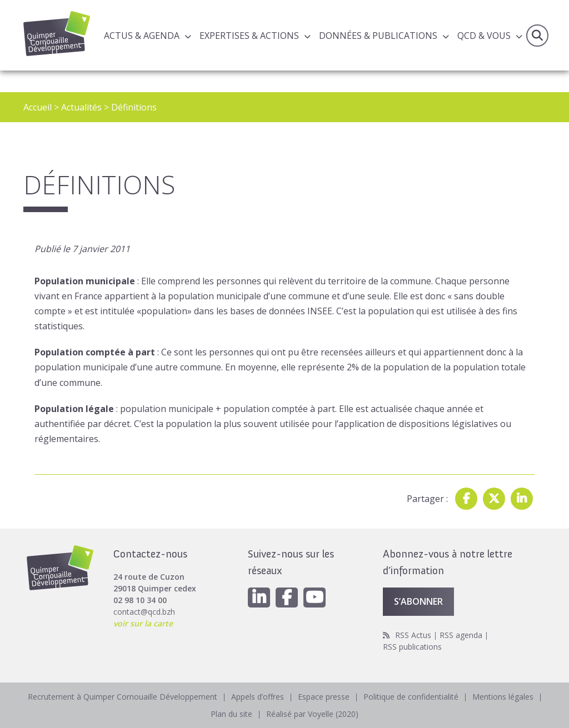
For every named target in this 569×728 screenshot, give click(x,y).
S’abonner (418, 601)
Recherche (537, 36)
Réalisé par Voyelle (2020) (312, 714)
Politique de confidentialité (411, 697)
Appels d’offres (258, 697)
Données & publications (378, 36)
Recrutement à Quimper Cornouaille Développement (123, 697)
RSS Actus (413, 635)
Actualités (81, 107)
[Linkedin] (259, 598)
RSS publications (412, 647)
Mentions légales (503, 697)
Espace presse (324, 697)
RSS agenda (461, 635)
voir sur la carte (143, 623)
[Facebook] (287, 598)
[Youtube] (315, 598)
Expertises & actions (249, 36)
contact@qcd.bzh (144, 612)
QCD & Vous (484, 36)
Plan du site (231, 714)
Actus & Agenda (142, 36)
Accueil (38, 107)
